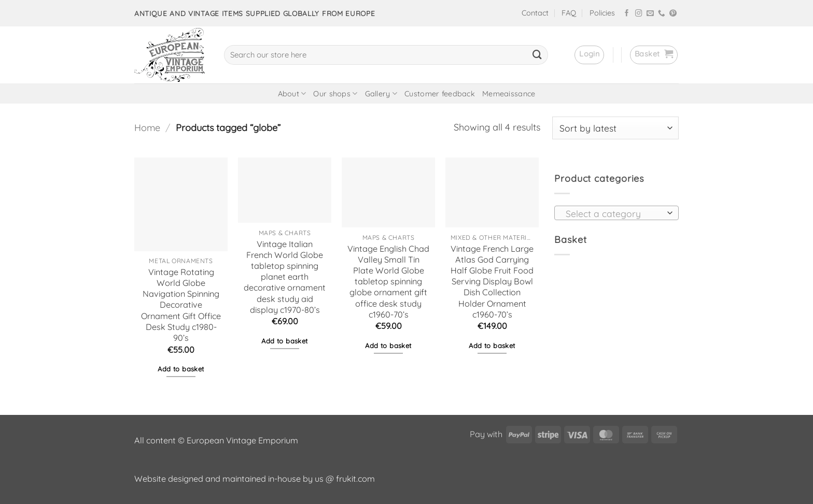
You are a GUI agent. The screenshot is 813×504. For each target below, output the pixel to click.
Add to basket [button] (181, 369)
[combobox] (616, 213)
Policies (602, 13)
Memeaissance (509, 94)
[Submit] (537, 55)
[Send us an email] (650, 14)
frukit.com (355, 479)
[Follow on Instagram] (639, 14)
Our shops (335, 93)
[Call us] (662, 14)
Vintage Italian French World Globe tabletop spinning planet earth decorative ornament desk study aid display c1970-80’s (285, 277)
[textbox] (613, 213)
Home (147, 128)
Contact (535, 13)
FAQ (569, 13)
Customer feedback (440, 94)
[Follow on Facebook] (627, 14)
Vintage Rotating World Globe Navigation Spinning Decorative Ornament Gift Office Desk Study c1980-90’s (181, 305)
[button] (589, 55)
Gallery (381, 93)
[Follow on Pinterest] (673, 14)
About (292, 93)
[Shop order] (615, 128)
